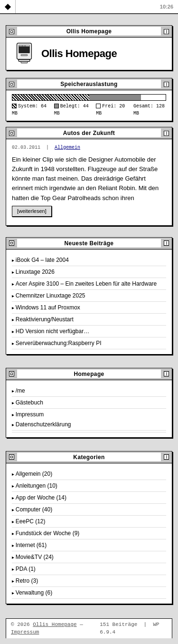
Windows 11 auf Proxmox (48, 308)
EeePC (25, 521)
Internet (25, 545)
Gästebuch (29, 403)
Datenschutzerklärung (43, 424)
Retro (23, 581)
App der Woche (35, 498)
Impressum (30, 414)
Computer (28, 509)
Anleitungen (31, 486)
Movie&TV (29, 557)
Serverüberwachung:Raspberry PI (59, 343)
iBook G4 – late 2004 (42, 260)
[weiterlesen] (32, 211)
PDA (21, 569)
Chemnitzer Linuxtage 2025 (51, 296)
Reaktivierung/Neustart (45, 319)
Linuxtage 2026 (35, 272)
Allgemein (67, 148)
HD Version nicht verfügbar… (52, 331)
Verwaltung (30, 593)
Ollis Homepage (79, 53)
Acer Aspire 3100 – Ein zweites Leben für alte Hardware (86, 284)
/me (20, 391)
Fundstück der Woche (43, 533)
